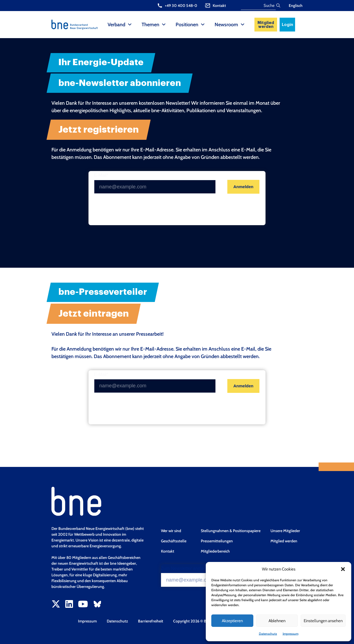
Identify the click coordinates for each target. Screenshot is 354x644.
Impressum (291, 634)
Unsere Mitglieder (285, 531)
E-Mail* (101, 175)
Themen (150, 25)
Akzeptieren (232, 621)
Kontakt (168, 551)
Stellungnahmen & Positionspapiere (231, 531)
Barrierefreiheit (151, 621)
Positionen (187, 25)
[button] (343, 569)
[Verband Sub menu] (130, 25)
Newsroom (226, 25)
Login (287, 25)
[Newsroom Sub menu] (243, 25)
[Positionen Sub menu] (203, 25)
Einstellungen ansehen (323, 621)
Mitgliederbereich (215, 551)
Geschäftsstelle (174, 541)
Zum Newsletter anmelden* (188, 569)
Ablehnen (277, 621)
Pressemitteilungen (217, 541)
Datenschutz (268, 634)
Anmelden (244, 187)
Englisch (296, 6)
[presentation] (136, 209)
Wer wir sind (171, 531)
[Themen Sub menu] (164, 25)
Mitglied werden (266, 25)
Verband (116, 25)
